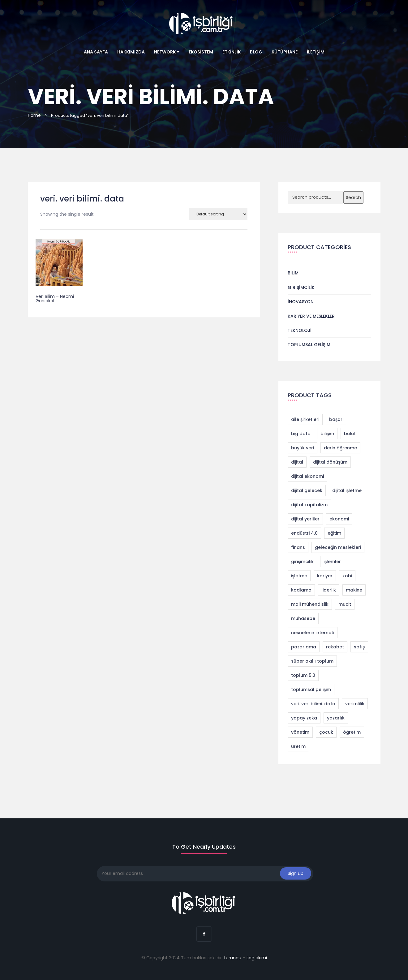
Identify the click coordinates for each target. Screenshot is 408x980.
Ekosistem (201, 52)
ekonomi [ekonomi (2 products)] (339, 519)
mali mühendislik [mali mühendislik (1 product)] (310, 604)
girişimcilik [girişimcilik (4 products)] (302, 562)
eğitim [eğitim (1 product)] (334, 533)
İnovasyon (301, 302)
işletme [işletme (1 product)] (299, 576)
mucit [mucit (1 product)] (345, 604)
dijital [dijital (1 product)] (297, 462)
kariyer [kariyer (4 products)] (325, 576)
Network (167, 52)
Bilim (293, 273)
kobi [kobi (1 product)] (347, 576)
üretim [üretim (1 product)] (298, 746)
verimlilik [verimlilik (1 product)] (355, 704)
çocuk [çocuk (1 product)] (326, 732)
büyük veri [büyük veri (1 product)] (303, 448)
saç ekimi (257, 958)
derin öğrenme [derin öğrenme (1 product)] (340, 448)
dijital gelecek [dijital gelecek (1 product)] (307, 490)
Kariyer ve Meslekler (311, 316)
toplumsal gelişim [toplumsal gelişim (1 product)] (311, 689)
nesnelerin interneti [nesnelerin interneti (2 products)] (313, 633)
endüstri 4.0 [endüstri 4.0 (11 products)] (304, 533)
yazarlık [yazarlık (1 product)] (336, 718)
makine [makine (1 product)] (354, 590)
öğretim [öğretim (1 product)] (352, 732)
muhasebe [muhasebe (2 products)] (303, 618)
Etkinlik (232, 52)
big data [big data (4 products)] (301, 434)
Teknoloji (300, 330)
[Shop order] (218, 214)
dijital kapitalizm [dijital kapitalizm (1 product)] (309, 505)
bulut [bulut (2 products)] (350, 434)
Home (34, 115)
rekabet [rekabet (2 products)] (335, 647)
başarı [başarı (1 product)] (336, 419)
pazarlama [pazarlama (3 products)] (304, 647)
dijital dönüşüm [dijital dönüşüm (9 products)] (330, 462)
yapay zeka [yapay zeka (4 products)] (304, 718)
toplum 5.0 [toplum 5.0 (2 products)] (303, 675)
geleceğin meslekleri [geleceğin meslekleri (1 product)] (338, 547)
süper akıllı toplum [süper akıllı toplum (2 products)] (312, 661)
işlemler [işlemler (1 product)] (332, 562)
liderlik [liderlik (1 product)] (329, 590)
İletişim (316, 52)
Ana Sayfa (96, 52)
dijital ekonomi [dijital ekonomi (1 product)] (307, 476)
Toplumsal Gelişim (309, 345)
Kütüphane (285, 52)
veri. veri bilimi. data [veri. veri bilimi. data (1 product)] (313, 704)
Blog (256, 52)
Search (353, 197)
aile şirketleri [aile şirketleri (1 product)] (305, 419)
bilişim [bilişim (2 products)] (327, 434)
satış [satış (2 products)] (359, 647)
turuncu (233, 958)
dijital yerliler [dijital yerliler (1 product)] (305, 519)
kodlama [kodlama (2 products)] (301, 590)
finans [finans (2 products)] (298, 547)
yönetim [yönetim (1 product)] (300, 732)
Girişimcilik (301, 287)
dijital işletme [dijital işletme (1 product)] (347, 490)
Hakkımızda (131, 52)
